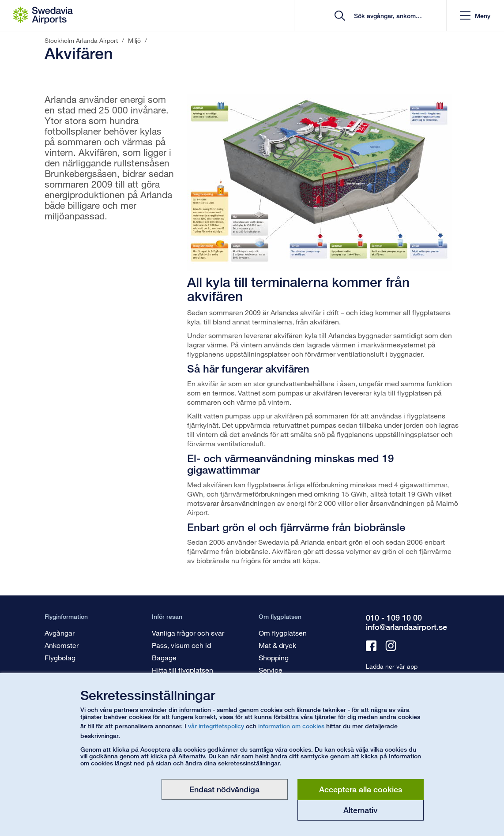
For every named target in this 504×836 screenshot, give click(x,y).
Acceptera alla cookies (361, 789)
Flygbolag (60, 657)
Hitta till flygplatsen (182, 670)
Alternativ (360, 810)
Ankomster (62, 645)
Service (271, 670)
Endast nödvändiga (224, 789)
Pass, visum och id (181, 645)
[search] (387, 16)
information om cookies (291, 726)
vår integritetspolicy (216, 726)
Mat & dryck (277, 645)
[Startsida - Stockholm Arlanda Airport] (43, 15)
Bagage (164, 657)
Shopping (274, 657)
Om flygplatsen (283, 633)
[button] (475, 16)
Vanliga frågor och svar (188, 633)
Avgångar (60, 633)
